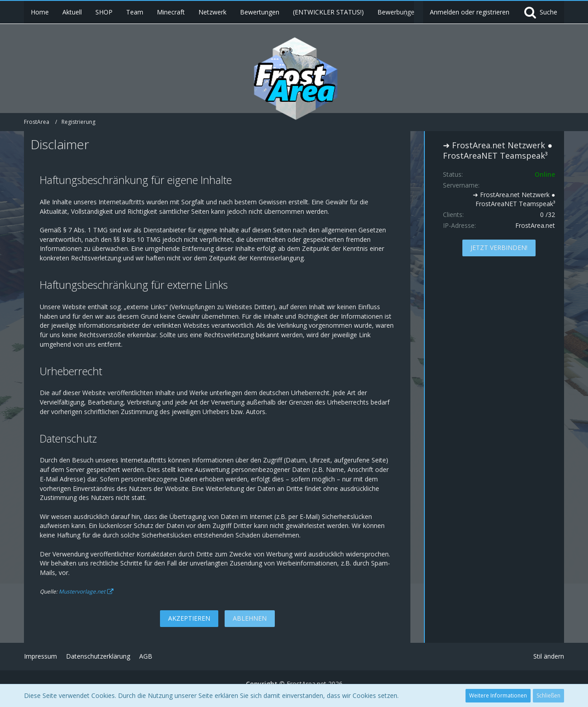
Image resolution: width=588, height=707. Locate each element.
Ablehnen (250, 618)
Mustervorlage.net (82, 592)
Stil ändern (549, 656)
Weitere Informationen (498, 695)
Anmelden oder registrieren (470, 12)
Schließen (548, 695)
